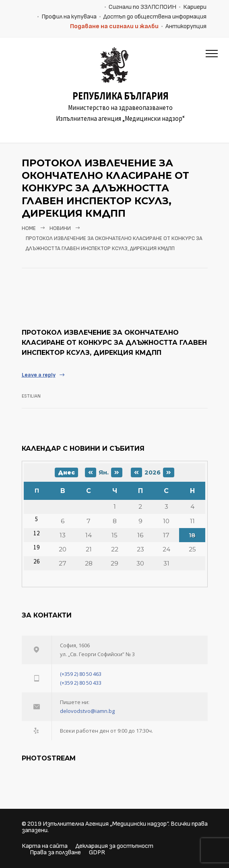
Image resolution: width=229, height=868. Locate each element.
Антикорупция (186, 26)
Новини (60, 228)
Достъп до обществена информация (155, 17)
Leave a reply (39, 375)
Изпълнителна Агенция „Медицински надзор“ (105, 824)
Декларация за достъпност (114, 846)
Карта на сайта (45, 846)
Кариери (195, 7)
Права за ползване (55, 852)
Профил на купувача (69, 17)
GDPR (97, 852)
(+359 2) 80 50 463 (81, 674)
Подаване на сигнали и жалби (114, 26)
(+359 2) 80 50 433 (81, 683)
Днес (66, 472)
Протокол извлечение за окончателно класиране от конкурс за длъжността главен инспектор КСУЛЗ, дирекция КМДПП (114, 343)
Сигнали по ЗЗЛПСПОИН (142, 7)
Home (29, 228)
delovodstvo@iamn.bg (87, 711)
